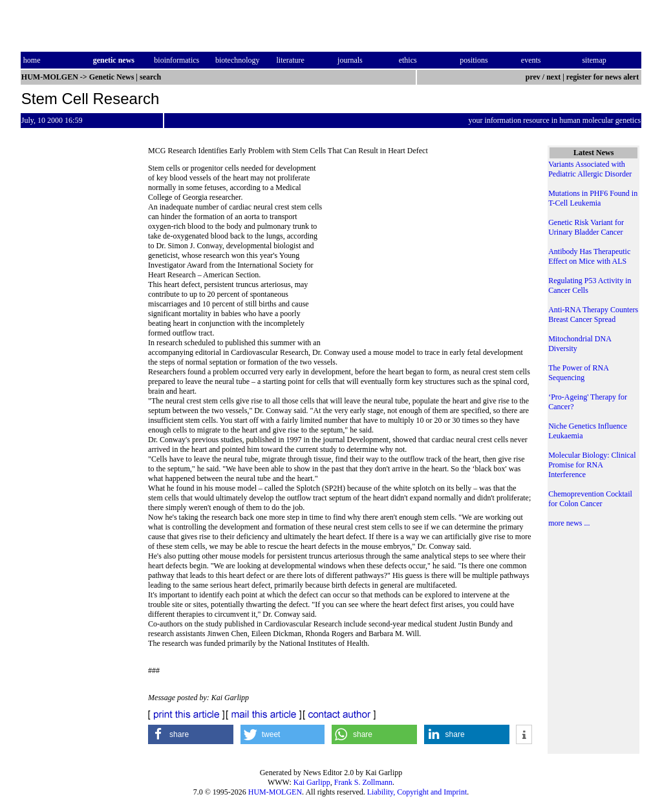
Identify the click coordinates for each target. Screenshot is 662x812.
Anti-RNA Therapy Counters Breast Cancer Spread (593, 315)
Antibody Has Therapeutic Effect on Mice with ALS (589, 256)
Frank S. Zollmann (363, 782)
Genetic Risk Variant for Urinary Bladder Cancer (586, 227)
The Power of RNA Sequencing (578, 373)
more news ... (569, 523)
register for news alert (603, 77)
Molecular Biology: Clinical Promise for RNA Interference (592, 465)
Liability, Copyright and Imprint (417, 792)
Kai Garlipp (312, 782)
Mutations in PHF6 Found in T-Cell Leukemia (593, 198)
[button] (191, 734)
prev (533, 77)
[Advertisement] (427, 252)
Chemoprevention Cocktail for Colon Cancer (590, 499)
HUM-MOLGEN (275, 792)
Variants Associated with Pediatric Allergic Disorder (590, 169)
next (553, 77)
